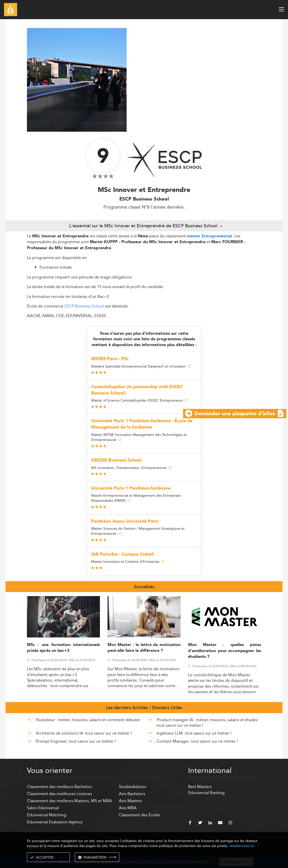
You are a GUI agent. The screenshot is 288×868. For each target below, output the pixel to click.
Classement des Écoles (140, 815)
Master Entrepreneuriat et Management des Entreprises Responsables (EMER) (136, 498)
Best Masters (200, 787)
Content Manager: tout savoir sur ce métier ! (197, 741)
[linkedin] (210, 823)
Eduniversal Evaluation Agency (55, 822)
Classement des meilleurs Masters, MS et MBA (69, 801)
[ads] (144, 130)
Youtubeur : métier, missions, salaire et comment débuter (88, 720)
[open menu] (281, 9)
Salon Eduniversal (43, 808)
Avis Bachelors (132, 794)
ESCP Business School (84, 306)
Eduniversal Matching (47, 815)
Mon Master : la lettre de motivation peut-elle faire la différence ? (144, 648)
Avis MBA (128, 808)
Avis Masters (130, 801)
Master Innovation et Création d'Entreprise (128, 562)
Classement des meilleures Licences (60, 794)
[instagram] (230, 823)
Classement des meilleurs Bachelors (60, 787)
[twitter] (200, 823)
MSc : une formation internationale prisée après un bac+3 (63, 648)
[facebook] (190, 823)
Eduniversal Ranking (206, 793)
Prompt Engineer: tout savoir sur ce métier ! (76, 741)
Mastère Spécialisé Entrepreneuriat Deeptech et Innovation (141, 366)
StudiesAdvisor (133, 787)
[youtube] (220, 823)
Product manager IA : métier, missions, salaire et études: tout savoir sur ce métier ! (208, 723)
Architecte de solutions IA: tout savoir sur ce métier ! (84, 733)
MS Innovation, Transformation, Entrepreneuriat (131, 468)
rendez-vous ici (242, 846)
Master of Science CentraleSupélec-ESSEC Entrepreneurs (139, 400)
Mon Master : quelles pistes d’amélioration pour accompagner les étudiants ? (225, 651)
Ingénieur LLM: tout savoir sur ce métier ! (194, 733)
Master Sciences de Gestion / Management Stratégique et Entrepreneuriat (138, 531)
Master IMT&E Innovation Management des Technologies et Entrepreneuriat (139, 437)
